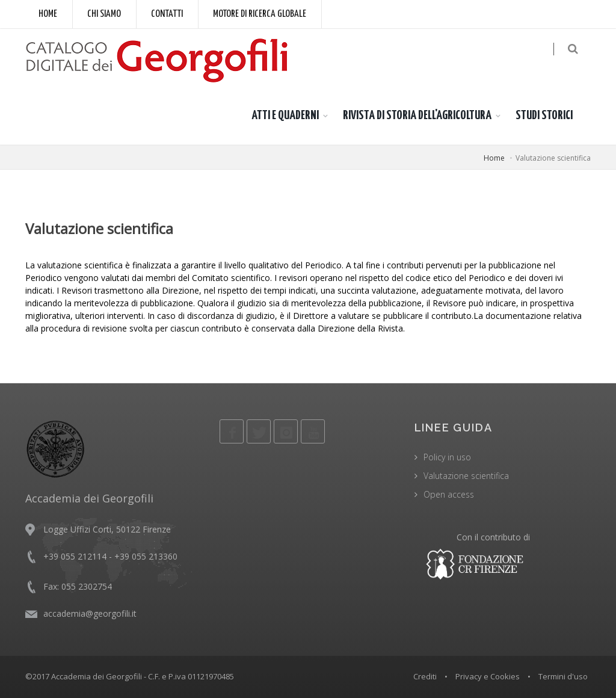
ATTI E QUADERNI (285, 116)
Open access (449, 494)
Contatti (167, 14)
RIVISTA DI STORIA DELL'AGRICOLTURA (417, 116)
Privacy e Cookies (488, 676)
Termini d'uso (563, 676)
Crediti (425, 676)
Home (48, 14)
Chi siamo (104, 14)
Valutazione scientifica (466, 476)
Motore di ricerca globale (260, 14)
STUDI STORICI (544, 116)
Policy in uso (447, 457)
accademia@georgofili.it (90, 613)
